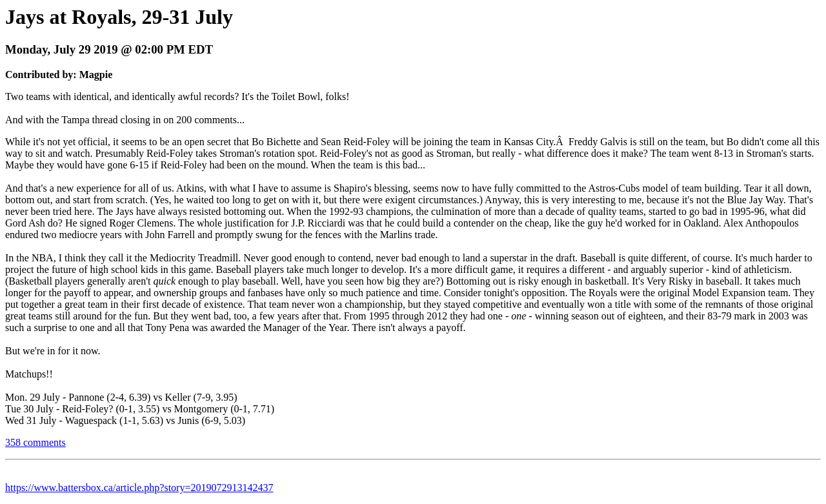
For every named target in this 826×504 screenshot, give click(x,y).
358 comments (35, 442)
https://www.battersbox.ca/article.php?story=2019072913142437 (139, 488)
